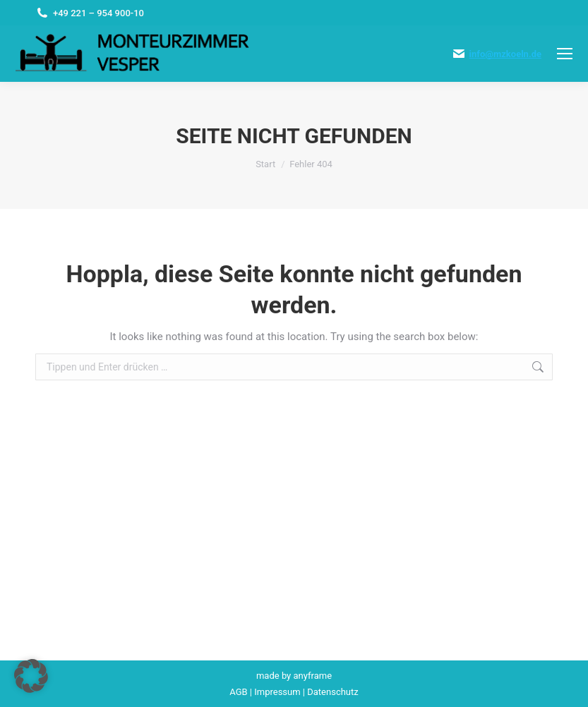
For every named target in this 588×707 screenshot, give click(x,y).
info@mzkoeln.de (505, 54)
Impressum (277, 692)
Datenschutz (332, 692)
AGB (238, 692)
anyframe (313, 676)
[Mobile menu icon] (565, 54)
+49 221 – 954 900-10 (98, 13)
